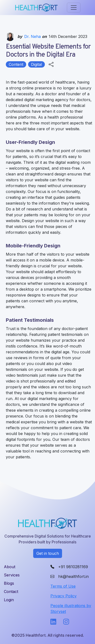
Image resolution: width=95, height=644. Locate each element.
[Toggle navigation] (74, 8)
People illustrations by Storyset (71, 609)
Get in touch (48, 553)
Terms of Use (63, 586)
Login (9, 600)
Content (16, 64)
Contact (11, 592)
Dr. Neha (33, 36)
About (10, 567)
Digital (36, 64)
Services (12, 575)
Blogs (9, 583)
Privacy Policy (63, 596)
